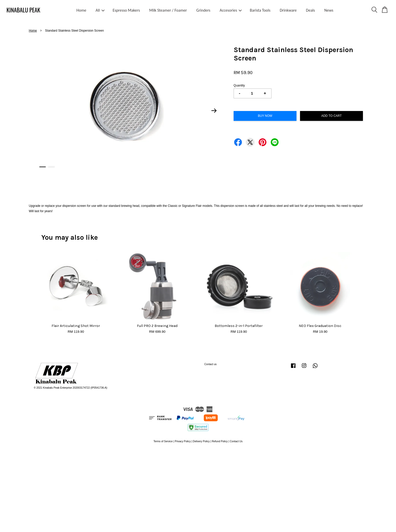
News (329, 10)
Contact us (211, 364)
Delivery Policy (201, 441)
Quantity (239, 85)
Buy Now (265, 116)
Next (214, 111)
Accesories (231, 10)
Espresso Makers (126, 10)
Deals (311, 10)
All (100, 10)
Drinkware (288, 10)
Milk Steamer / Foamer (168, 10)
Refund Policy (220, 441)
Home (81, 10)
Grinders (203, 10)
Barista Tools (260, 10)
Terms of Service (163, 441)
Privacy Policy (183, 441)
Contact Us (236, 441)
